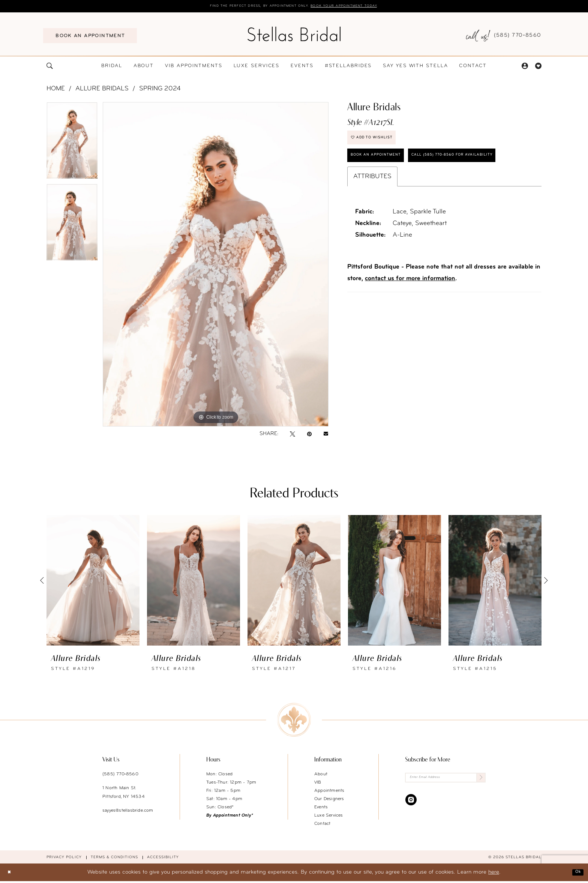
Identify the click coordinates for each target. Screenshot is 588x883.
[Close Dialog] (11, 874)
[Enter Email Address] (445, 781)
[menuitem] (90, 37)
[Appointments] (90, 37)
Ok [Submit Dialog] (576, 874)
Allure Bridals (102, 90)
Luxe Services (329, 817)
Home (56, 90)
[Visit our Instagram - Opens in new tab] (411, 805)
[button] (525, 67)
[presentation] (93, 582)
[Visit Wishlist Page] (538, 67)
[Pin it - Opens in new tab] (309, 435)
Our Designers (329, 800)
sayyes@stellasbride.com (128, 812)
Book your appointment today (364, 7)
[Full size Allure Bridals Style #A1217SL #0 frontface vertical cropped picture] (216, 266)
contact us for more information (410, 318)
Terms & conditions (114, 859)
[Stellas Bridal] (294, 35)
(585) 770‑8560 (120, 776)
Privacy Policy (64, 859)
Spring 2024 (160, 90)
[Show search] (50, 67)
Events (321, 809)
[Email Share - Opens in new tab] (326, 435)
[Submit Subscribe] (479, 781)
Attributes (372, 216)
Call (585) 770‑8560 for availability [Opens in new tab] (409, 192)
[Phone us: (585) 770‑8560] (504, 37)
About (321, 776)
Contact (322, 825)
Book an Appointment (387, 167)
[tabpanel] (72, 144)
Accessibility (163, 859)
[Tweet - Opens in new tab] (292, 435)
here (494, 874)
